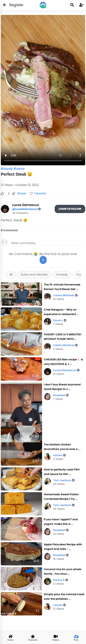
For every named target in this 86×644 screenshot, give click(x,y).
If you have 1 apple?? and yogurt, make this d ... (61, 522)
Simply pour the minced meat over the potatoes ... (64, 597)
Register (14, 5)
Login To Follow (70, 209)
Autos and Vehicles (34, 275)
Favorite (38, 193)
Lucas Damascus (67, 370)
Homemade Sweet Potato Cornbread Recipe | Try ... (61, 497)
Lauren (59, 455)
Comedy (62, 275)
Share (19, 193)
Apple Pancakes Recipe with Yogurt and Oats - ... (63, 547)
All (11, 275)
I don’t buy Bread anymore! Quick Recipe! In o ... (62, 387)
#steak (7, 169)
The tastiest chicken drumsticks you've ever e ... (62, 447)
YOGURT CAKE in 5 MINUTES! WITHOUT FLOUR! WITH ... (63, 337)
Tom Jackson (64, 480)
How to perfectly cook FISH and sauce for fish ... (62, 472)
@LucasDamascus (25, 209)
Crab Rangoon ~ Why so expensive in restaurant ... (61, 312)
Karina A (61, 580)
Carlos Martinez (66, 295)
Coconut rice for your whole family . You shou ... (63, 571)
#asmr (19, 169)
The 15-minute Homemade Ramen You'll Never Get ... (62, 287)
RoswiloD (61, 395)
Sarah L (60, 320)
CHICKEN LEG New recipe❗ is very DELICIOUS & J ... (64, 362)
